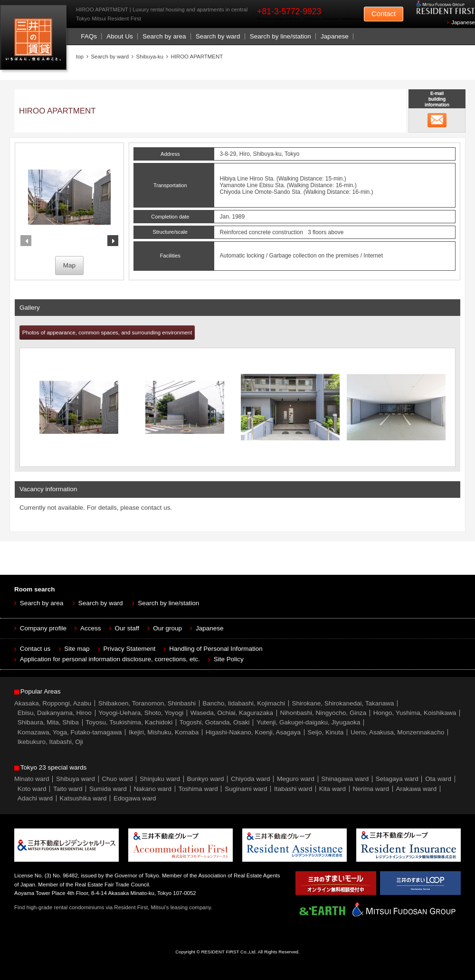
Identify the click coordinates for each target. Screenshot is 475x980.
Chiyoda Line (237, 192)
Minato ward (32, 779)
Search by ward (218, 36)
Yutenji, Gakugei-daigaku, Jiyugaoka (308, 722)
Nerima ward (371, 789)
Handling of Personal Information (216, 649)
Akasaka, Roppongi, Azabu (53, 703)
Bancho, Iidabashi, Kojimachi (244, 703)
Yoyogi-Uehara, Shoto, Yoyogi (141, 713)
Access (91, 628)
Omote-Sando (272, 192)
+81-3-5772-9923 (289, 11)
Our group (167, 628)
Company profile (43, 628)
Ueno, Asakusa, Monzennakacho (397, 732)
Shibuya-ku (150, 57)
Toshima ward (198, 789)
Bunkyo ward (205, 779)
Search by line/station (280, 36)
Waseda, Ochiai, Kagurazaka (232, 713)
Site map (77, 649)
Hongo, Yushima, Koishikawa (415, 713)
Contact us (35, 649)
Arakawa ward (417, 789)
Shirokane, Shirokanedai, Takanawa (343, 703)
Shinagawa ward (345, 779)
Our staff (127, 628)
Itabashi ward (293, 789)
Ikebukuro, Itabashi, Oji (50, 742)
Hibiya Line (234, 179)
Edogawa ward (135, 798)
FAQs (89, 36)
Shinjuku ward (160, 779)
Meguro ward (296, 779)
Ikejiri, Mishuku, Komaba (164, 732)
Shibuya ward (76, 779)
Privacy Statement (130, 649)
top (80, 57)
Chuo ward (117, 779)
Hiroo (256, 179)
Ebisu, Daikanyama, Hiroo (55, 713)
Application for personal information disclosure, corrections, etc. (110, 659)
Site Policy (229, 659)
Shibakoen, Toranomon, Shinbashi (147, 703)
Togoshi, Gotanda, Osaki (215, 722)
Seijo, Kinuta (326, 732)
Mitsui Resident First (35, 40)
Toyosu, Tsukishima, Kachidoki (129, 722)
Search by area (164, 36)
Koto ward (32, 789)
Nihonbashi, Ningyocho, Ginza (323, 713)
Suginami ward (246, 789)
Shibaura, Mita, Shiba (48, 722)
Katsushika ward (83, 798)
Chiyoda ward (251, 779)
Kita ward (332, 789)
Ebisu (266, 185)
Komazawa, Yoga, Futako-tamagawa (70, 732)
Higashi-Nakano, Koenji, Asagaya (253, 732)
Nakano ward (152, 789)
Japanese (463, 22)
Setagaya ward (397, 779)
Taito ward (68, 789)
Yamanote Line (239, 185)
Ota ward (438, 779)
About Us (120, 36)
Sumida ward (108, 789)
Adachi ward (35, 798)
